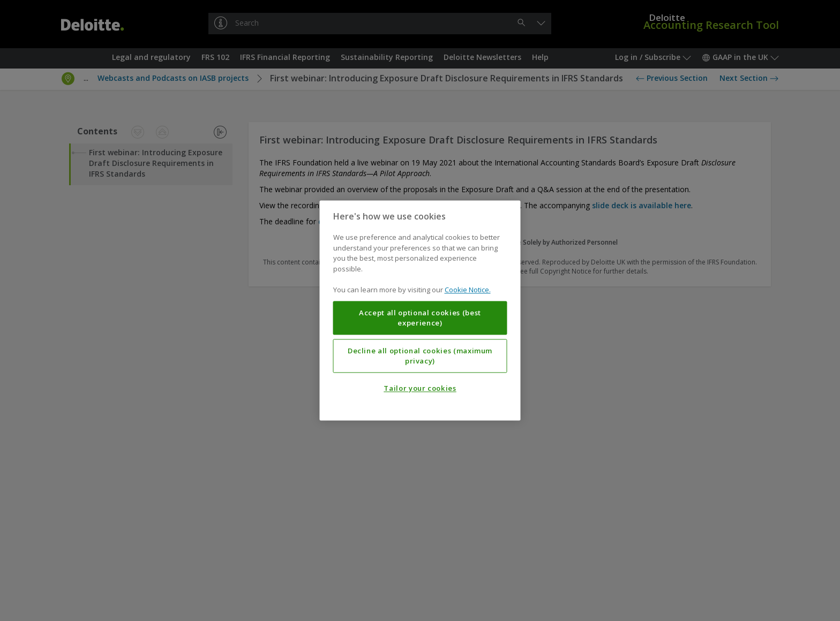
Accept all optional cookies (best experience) (420, 318)
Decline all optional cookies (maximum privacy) (420, 356)
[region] (420, 310)
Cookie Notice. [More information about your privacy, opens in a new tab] (468, 290)
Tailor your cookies (420, 389)
